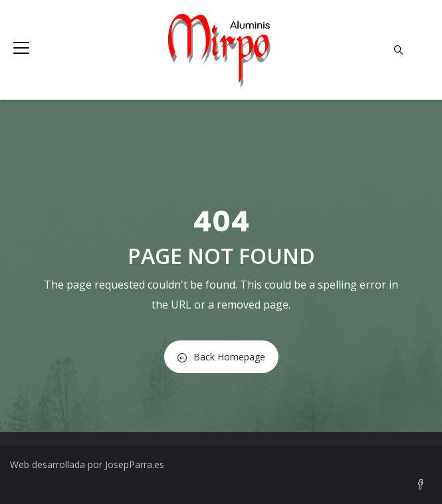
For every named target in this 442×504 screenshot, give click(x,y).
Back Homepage (221, 357)
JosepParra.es (135, 464)
